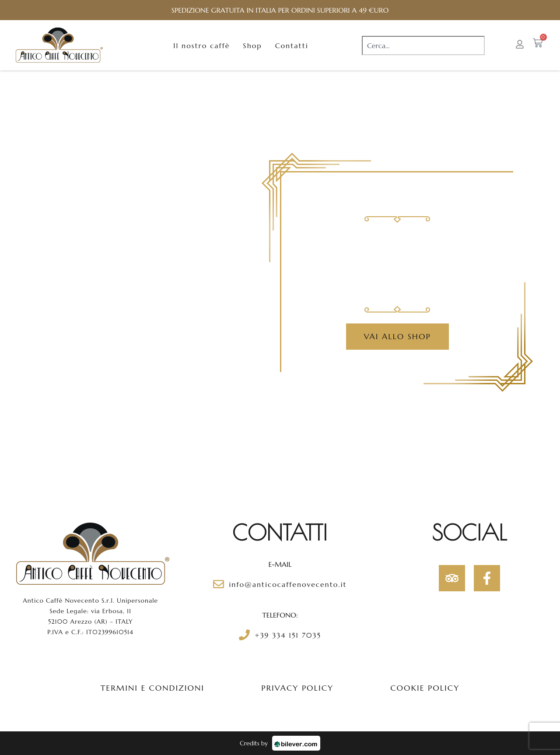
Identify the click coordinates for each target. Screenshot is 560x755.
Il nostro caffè (201, 46)
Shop (252, 46)
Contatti (292, 46)
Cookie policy (425, 688)
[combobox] (423, 46)
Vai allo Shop (397, 336)
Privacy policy (297, 688)
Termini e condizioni (153, 688)
